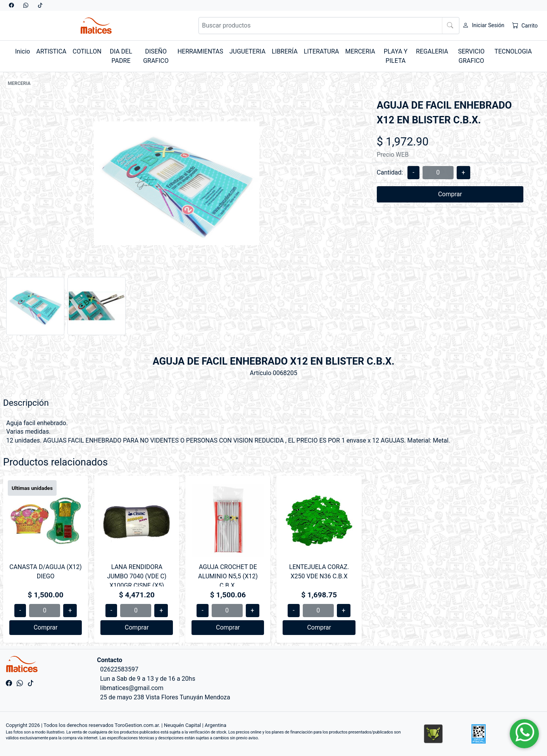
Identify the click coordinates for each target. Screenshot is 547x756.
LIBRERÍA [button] (285, 51)
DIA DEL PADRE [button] (121, 56)
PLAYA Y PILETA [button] (396, 56)
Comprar (450, 194)
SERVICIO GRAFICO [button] (471, 56)
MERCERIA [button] (360, 51)
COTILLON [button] (87, 51)
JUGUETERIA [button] (248, 51)
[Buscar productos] (329, 26)
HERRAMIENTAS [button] (200, 51)
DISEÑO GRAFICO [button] (156, 56)
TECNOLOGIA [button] (513, 51)
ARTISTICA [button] (51, 51)
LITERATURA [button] (322, 51)
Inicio (22, 51)
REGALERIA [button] (432, 51)
